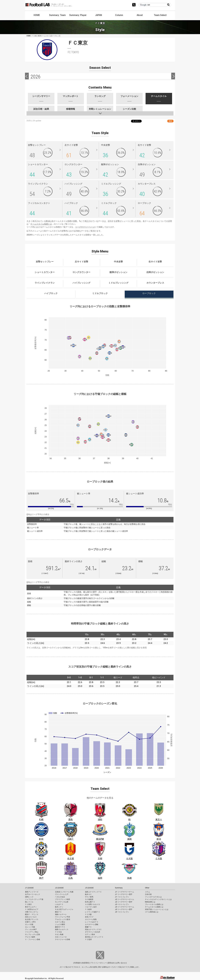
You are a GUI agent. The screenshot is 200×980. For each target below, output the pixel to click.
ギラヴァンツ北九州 (92, 932)
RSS (170, 121)
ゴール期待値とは (152, 912)
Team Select (160, 15)
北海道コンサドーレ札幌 (64, 892)
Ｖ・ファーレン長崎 (32, 939)
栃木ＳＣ (88, 894)
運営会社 (111, 963)
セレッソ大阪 (30, 927)
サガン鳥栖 (59, 934)
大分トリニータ (61, 937)
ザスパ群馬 (89, 897)
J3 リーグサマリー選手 (124, 909)
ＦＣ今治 (58, 932)
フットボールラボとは (153, 897)
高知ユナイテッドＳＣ (93, 929)
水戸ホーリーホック (32, 894)
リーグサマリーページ (85, 227)
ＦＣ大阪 (88, 914)
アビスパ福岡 (30, 937)
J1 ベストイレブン (122, 897)
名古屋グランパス (32, 919)
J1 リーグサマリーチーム (125, 892)
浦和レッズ (29, 897)
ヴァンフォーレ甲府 (62, 917)
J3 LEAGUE (89, 888)
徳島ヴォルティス (62, 929)
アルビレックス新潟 (62, 919)
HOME (37, 15)
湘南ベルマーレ (61, 914)
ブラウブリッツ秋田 (62, 899)
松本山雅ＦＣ (90, 902)
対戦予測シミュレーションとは (157, 909)
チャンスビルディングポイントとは (158, 899)
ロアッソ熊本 (90, 934)
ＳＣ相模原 (89, 899)
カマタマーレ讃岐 (92, 924)
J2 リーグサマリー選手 (124, 902)
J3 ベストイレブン (122, 912)
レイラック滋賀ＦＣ (92, 912)
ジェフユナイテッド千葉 (34, 899)
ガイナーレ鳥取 (91, 919)
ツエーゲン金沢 (91, 907)
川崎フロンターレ (32, 912)
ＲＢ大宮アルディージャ (64, 909)
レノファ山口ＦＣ (92, 922)
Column (119, 15)
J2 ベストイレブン (122, 904)
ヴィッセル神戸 (31, 929)
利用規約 (77, 963)
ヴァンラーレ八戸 (62, 894)
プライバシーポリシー (98, 963)
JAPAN (99, 15)
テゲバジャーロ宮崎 (62, 939)
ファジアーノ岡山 (32, 932)
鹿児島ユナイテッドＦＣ (94, 937)
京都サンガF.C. (30, 922)
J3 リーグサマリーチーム (125, 907)
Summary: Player (78, 15)
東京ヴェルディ (31, 907)
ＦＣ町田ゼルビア (32, 909)
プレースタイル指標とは (154, 904)
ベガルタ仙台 (60, 897)
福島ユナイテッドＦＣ (93, 892)
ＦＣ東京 (28, 904)
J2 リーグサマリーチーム (125, 899)
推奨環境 (85, 963)
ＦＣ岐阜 (88, 909)
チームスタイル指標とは (41, 224)
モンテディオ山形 (62, 902)
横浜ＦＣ (58, 912)
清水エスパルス (31, 917)
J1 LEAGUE (29, 888)
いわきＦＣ (59, 904)
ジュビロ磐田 (60, 924)
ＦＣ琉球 (88, 939)
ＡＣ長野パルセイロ (92, 904)
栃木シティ (59, 907)
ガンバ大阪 (29, 924)
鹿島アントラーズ (32, 892)
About (140, 15)
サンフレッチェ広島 (32, 934)
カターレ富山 (60, 922)
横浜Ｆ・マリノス (32, 914)
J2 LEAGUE (59, 888)
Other (147, 888)
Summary (119, 888)
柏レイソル (29, 902)
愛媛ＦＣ (88, 927)
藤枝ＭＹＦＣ (60, 927)
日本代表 (148, 894)
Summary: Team (57, 15)
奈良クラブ (89, 917)
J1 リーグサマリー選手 (124, 894)
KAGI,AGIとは (150, 902)
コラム (147, 892)
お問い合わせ (121, 963)
